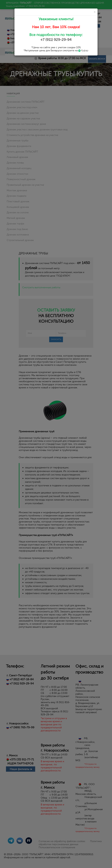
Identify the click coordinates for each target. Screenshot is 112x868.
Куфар (83, 50)
